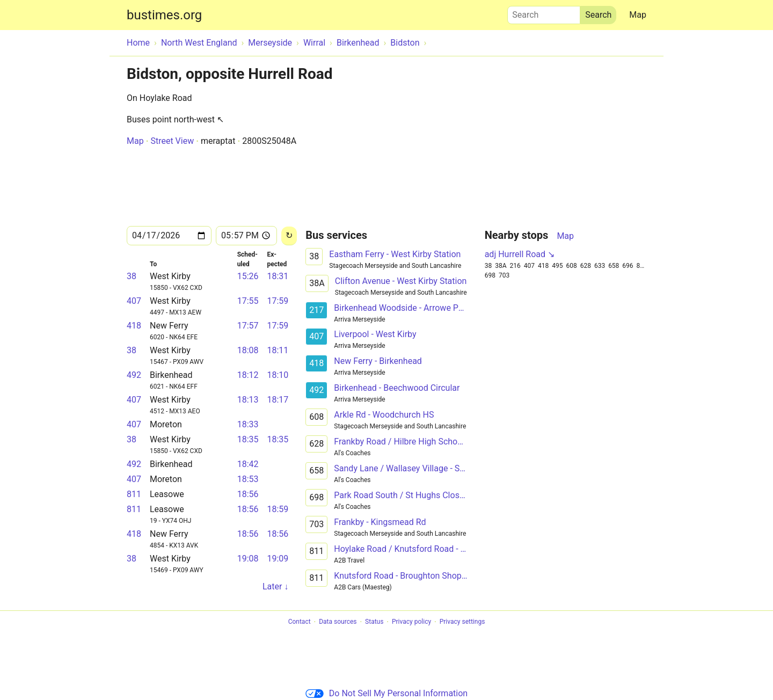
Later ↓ (275, 586)
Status (374, 622)
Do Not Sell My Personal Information (386, 693)
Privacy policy (411, 622)
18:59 (278, 509)
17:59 (278, 301)
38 (132, 276)
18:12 (248, 375)
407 (134, 301)
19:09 (278, 559)
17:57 (248, 326)
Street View (172, 141)
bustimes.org (164, 15)
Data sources (338, 622)
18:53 (248, 479)
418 (134, 326)
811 (134, 494)
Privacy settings (462, 622)
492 (134, 375)
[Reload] (289, 236)
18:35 (248, 439)
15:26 (248, 276)
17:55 (248, 301)
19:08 (248, 559)
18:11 (278, 350)
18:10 (278, 375)
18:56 (248, 494)
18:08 (248, 350)
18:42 (248, 464)
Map (638, 15)
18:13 (248, 400)
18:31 (278, 276)
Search (544, 12)
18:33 (248, 424)
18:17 (278, 400)
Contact (300, 622)
